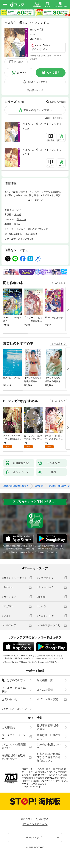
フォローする (41, 30)
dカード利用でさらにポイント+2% (44, 56)
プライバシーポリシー (14, 737)
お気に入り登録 (58, 102)
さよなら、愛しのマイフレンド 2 (42, 150)
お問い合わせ (10, 699)
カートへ (22, 73)
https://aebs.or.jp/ (33, 787)
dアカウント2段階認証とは (14, 746)
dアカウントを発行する (35, 819)
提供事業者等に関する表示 (49, 727)
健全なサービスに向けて (49, 737)
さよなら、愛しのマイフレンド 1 (42, 124)
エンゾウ (34, 30)
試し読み (18, 62)
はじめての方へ (14, 680)
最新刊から (60, 118)
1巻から (49, 118)
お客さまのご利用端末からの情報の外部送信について (49, 757)
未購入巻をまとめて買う (38, 110)
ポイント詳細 (38, 49)
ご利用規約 (8, 727)
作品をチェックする (37, 82)
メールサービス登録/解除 (14, 690)
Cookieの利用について (49, 746)
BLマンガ (21, 219)
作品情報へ (33, 90)
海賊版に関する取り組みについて (14, 757)
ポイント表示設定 (47, 699)
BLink (17, 224)
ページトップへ (35, 837)
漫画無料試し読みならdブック (16, 486)
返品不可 (34, 59)
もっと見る (57, 283)
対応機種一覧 (45, 680)
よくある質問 (45, 690)
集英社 (18, 215)
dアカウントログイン (14, 709)
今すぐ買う (53, 73)
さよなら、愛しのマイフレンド (32, 229)
